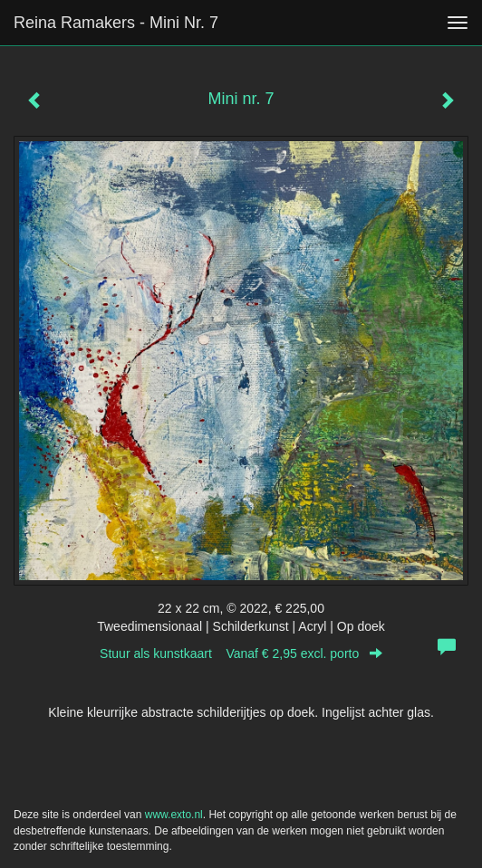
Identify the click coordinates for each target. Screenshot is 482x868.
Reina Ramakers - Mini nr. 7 (116, 23)
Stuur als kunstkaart (241, 653)
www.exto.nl (174, 815)
